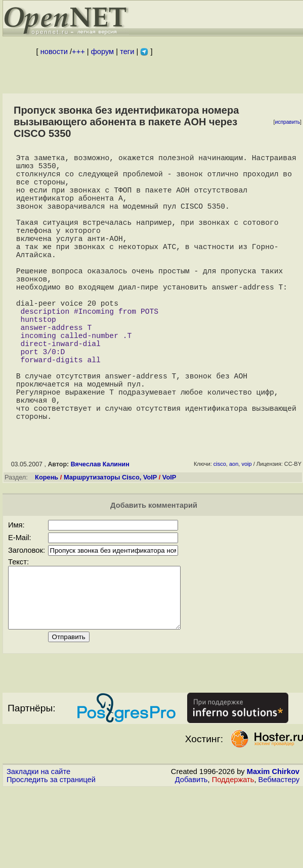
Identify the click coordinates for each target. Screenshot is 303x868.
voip (246, 531)
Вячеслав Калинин (100, 531)
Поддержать (233, 858)
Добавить (191, 858)
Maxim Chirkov (273, 850)
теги (127, 52)
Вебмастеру (279, 858)
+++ (78, 52)
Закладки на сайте (38, 850)
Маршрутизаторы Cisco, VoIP (110, 544)
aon (234, 531)
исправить (287, 122)
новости (54, 52)
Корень (47, 544)
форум (102, 52)
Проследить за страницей (51, 858)
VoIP (169, 544)
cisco (220, 531)
